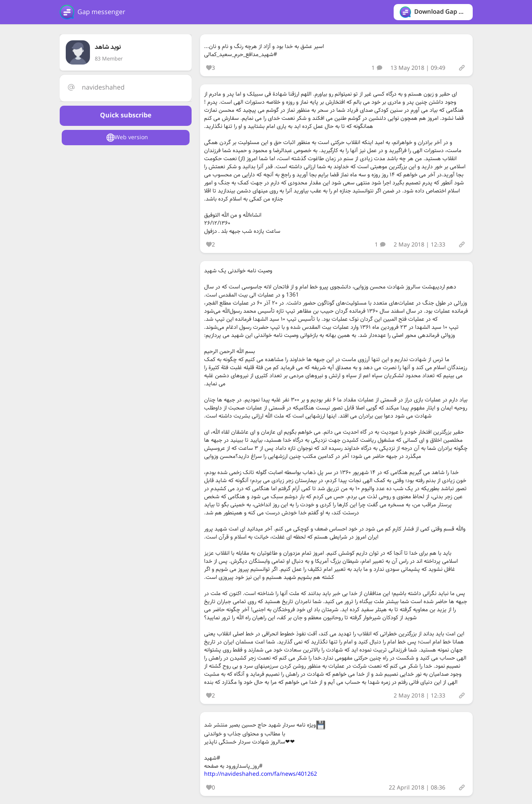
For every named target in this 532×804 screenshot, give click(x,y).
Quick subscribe (126, 116)
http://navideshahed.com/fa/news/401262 (261, 774)
